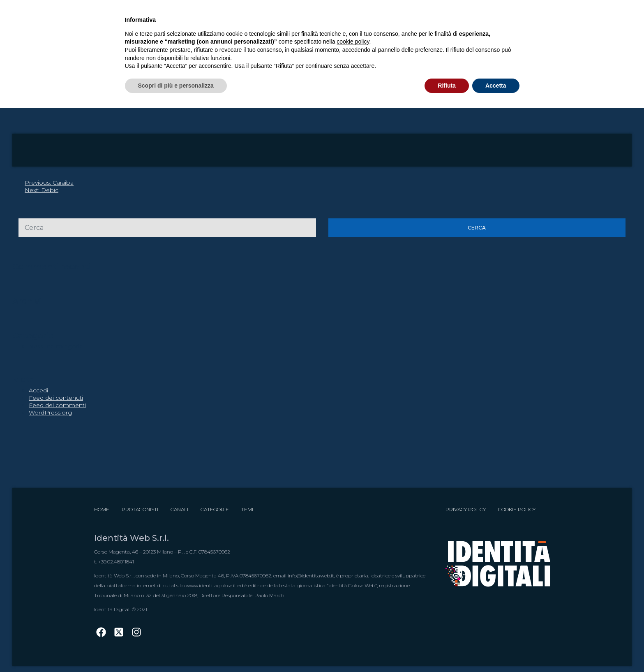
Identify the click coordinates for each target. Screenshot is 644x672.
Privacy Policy (466, 509)
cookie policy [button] (353, 42)
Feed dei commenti (57, 405)
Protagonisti (140, 509)
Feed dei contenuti (56, 398)
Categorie (215, 509)
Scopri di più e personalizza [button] (176, 86)
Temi (247, 509)
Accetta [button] (496, 86)
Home (102, 509)
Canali (179, 509)
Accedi (38, 390)
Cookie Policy (517, 509)
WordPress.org (50, 412)
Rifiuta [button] (447, 86)
